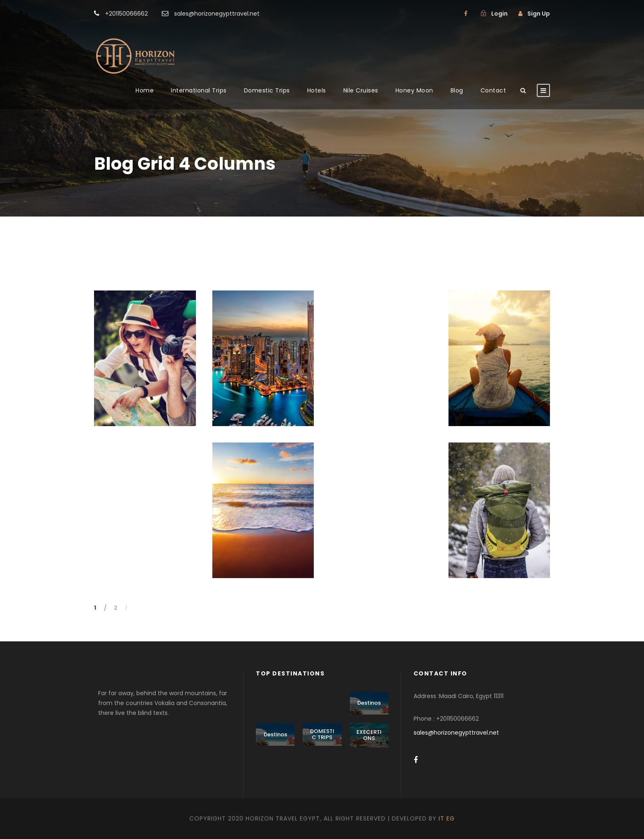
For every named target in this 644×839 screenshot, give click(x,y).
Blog (457, 90)
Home (145, 90)
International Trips (199, 90)
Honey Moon (414, 90)
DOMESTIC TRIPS (322, 734)
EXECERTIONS (369, 735)
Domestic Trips (267, 90)
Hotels (317, 90)
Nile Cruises (361, 90)
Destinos (369, 703)
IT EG (447, 818)
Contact (493, 90)
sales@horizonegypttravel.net (456, 733)
